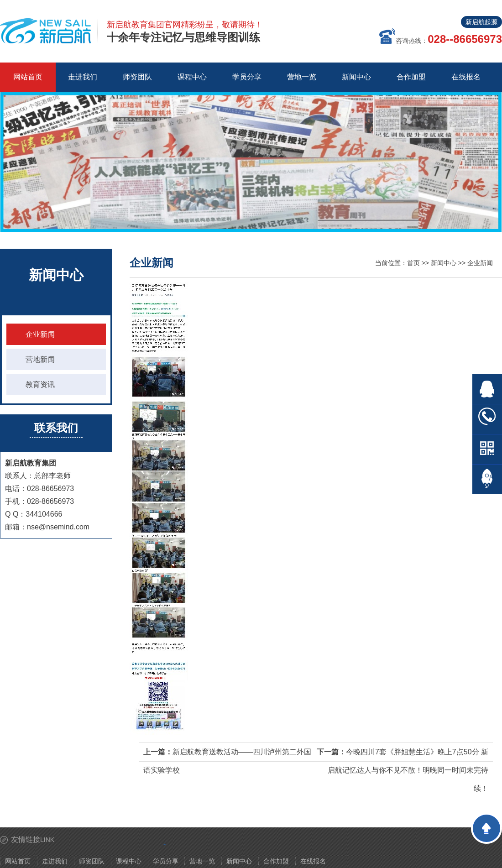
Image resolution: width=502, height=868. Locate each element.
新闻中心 (444, 263)
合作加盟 (276, 861)
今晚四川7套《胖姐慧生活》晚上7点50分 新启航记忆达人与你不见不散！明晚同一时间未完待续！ (408, 770)
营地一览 (202, 861)
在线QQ (487, 389)
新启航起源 (481, 22)
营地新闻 (40, 359)
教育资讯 (40, 384)
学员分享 (166, 861)
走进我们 (55, 861)
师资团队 (92, 861)
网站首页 (28, 77)
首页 (413, 263)
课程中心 (129, 861)
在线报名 (313, 861)
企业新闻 (40, 334)
